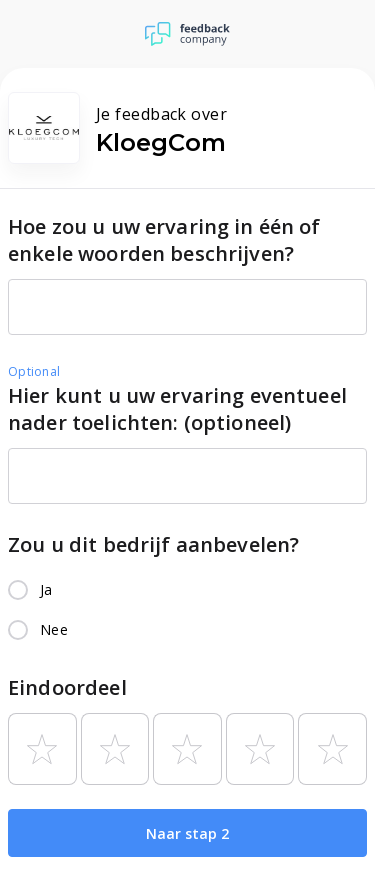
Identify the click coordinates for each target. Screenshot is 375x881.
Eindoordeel (67, 687)
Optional (34, 371)
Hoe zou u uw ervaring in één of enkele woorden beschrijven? (164, 240)
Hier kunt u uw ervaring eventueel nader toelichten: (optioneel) (177, 409)
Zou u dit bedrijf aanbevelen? (153, 544)
